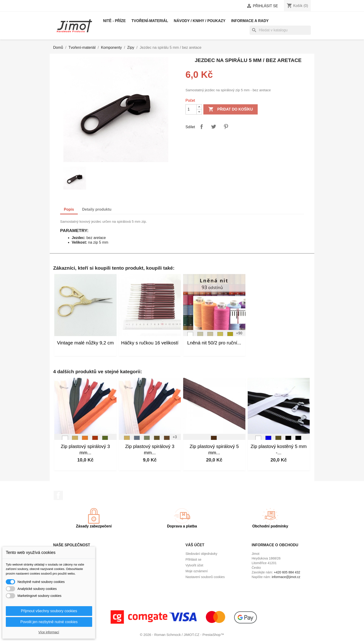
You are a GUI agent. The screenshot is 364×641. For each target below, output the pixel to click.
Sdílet (201, 127)
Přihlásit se (193, 559)
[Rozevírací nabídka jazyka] (193, 6)
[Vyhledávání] (280, 30)
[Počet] (191, 109)
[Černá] (288, 440)
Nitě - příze (114, 21)
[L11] (75, 440)
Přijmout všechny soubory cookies (49, 611)
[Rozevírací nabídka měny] (226, 6)
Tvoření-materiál (150, 21)
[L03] (210, 336)
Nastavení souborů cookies (205, 577)
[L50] (137, 440)
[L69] (147, 440)
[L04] (220, 336)
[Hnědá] (214, 440)
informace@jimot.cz (286, 577)
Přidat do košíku (231, 109)
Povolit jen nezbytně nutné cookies (49, 622)
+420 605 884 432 (287, 572)
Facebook (58, 495)
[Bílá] (65, 440)
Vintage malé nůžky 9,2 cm (85, 343)
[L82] (157, 440)
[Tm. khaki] (278, 440)
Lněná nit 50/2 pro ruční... (214, 343)
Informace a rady (250, 21)
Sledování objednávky (201, 554)
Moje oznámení (197, 571)
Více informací (49, 632)
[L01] (190, 336)
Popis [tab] (69, 209)
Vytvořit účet (194, 565)
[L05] (230, 336)
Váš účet (195, 545)
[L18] (95, 440)
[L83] (167, 440)
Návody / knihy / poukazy (200, 21)
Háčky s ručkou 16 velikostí (150, 343)
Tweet (214, 127)
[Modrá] (268, 440)
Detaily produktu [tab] (97, 209)
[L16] (85, 440)
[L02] (200, 336)
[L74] (105, 440)
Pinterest (226, 127)
